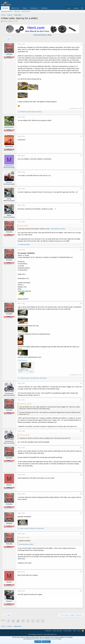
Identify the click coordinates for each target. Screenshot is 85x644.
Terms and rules (57, 631)
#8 (81, 222)
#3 (81, 136)
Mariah (9, 485)
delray (9, 199)
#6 (81, 189)
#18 (81, 534)
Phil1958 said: (23, 435)
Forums (5, 8)
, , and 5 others (31, 112)
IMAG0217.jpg (23, 370)
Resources (34, 8)
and (25, 245)
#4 (81, 156)
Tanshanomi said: (24, 404)
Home (79, 631)
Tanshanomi (9, 393)
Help (74, 631)
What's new (15, 8)
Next (9, 39)
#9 (81, 250)
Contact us (48, 631)
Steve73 (9, 182)
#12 (81, 400)
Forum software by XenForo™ (43, 634)
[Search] (82, 8)
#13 (81, 431)
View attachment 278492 (58, 229)
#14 (81, 448)
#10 (81, 304)
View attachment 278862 (26, 544)
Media (25, 8)
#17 (81, 513)
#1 (81, 44)
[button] (20, 8)
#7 (81, 205)
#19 (81, 572)
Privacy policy (68, 631)
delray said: (22, 226)
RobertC (9, 601)
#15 (81, 475)
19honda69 (9, 146)
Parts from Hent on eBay (42, 35)
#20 (81, 591)
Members (45, 8)
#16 (81, 494)
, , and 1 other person (33, 378)
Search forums (26, 11)
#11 (81, 383)
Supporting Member (7, 11)
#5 (81, 172)
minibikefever (9, 166)
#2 (81, 117)
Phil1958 (5, 21)
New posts (17, 11)
